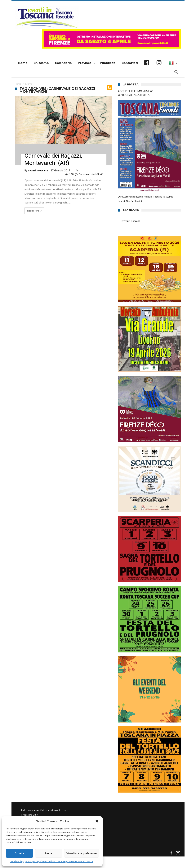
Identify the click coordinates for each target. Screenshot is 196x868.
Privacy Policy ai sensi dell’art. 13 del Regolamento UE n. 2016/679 (59, 861)
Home (18, 84)
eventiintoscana (38, 170)
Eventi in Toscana (131, 221)
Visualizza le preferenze (81, 853)
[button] (97, 821)
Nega (49, 853)
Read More (35, 211)
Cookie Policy (17, 861)
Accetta (19, 853)
